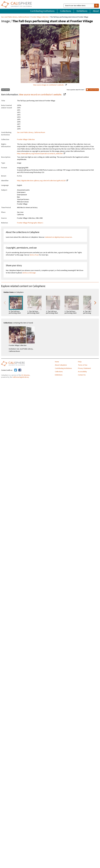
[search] (96, 6)
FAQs (80, 362)
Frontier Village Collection (40, 17)
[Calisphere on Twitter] (16, 370)
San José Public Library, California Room (15, 17)
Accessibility (82, 372)
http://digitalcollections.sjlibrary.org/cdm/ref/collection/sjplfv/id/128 (41, 181)
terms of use (34, 255)
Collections (66, 11)
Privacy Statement (84, 368)
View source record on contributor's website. (41, 95)
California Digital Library (21, 377)
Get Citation (5, 90)
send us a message (29, 273)
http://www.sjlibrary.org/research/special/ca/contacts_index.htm (40, 154)
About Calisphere (61, 365)
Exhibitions (82, 11)
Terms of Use (83, 365)
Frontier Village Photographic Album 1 (30, 223)
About (96, 11)
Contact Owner (92, 90)
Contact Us (82, 375)
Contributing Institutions (42, 11)
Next (95, 303)
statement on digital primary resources (58, 237)
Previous (5, 303)
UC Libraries (26, 375)
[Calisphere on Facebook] (20, 370)
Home (57, 362)
